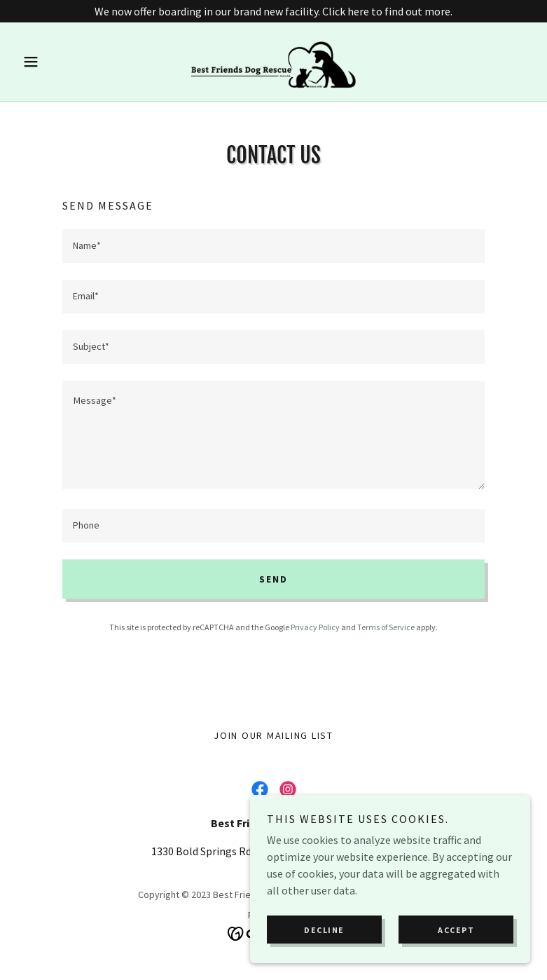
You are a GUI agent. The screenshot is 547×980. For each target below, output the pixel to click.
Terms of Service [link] (386, 627)
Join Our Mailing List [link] (273, 735)
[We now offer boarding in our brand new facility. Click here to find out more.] (273, 11)
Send (273, 579)
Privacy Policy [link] (315, 627)
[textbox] (273, 246)
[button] (55, 62)
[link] (273, 62)
